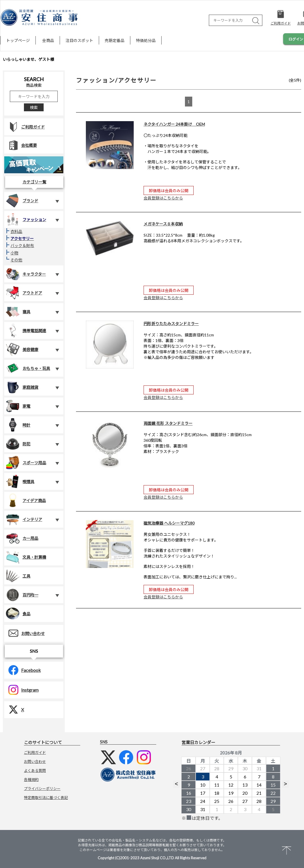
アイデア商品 (26, 500)
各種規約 (31, 780)
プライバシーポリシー (42, 789)
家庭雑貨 (22, 387)
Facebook (23, 670)
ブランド (22, 201)
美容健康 (22, 349)
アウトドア (24, 293)
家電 (18, 406)
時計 (18, 425)
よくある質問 (35, 771)
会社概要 (21, 145)
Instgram (21, 690)
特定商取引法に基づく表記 (46, 798)
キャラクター (26, 274)
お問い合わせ (24, 633)
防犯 (18, 444)
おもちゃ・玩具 (28, 368)
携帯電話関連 (26, 330)
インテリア (24, 519)
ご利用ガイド (24, 127)
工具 (18, 576)
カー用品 (22, 538)
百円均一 (22, 595)
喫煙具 (20, 481)
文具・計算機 (26, 557)
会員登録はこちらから (163, 198)
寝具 (18, 312)
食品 (18, 614)
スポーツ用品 (26, 463)
